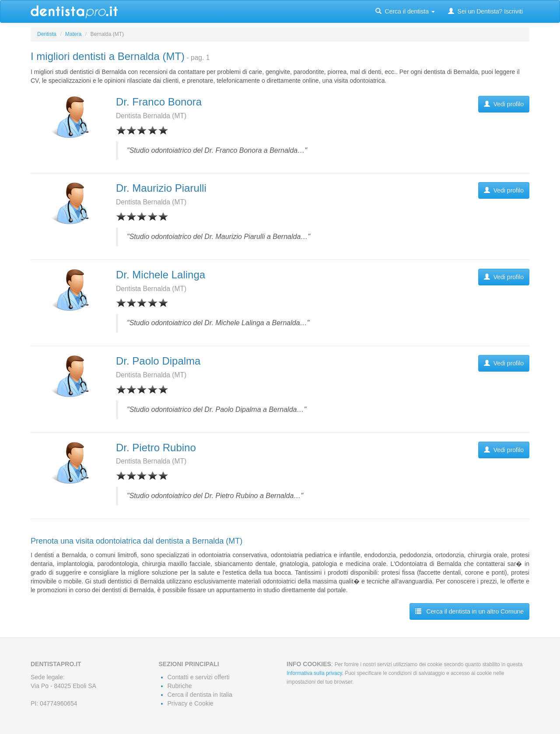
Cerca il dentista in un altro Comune (469, 611)
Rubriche (180, 686)
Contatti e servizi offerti (199, 677)
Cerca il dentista (405, 11)
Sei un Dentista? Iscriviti (485, 11)
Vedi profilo (504, 104)
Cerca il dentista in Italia (200, 695)
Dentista (47, 34)
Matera (73, 34)
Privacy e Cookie (191, 703)
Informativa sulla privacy (314, 673)
